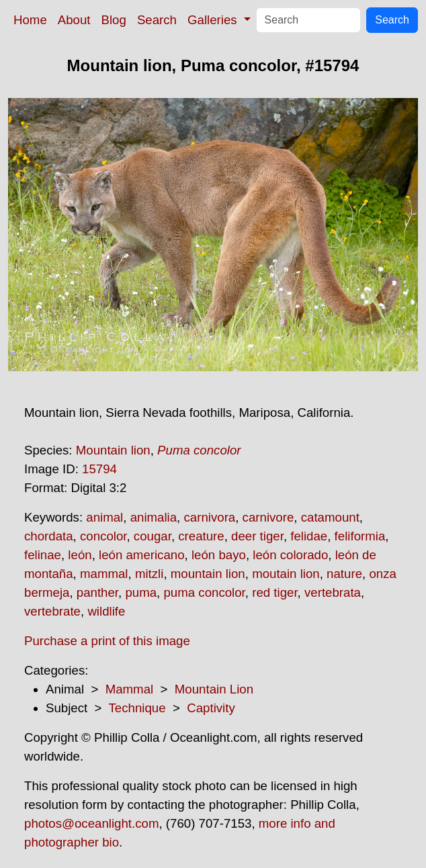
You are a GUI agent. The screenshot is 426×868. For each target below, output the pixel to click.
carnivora (209, 517)
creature (201, 536)
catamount (330, 517)
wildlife (106, 611)
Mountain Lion (214, 689)
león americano (142, 555)
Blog (114, 20)
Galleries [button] (214, 20)
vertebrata (333, 592)
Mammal (130, 689)
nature (344, 574)
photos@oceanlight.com (91, 823)
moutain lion (286, 574)
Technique (137, 708)
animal (104, 517)
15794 (99, 469)
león (80, 555)
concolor (103, 536)
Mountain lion (113, 450)
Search (157, 20)
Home (30, 20)
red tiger (274, 592)
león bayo (219, 555)
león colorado (290, 555)
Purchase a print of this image (107, 641)
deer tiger (257, 536)
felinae (43, 555)
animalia (154, 517)
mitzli (150, 574)
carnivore (268, 517)
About (74, 20)
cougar (153, 536)
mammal (104, 574)
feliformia (360, 536)
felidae (309, 536)
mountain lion (208, 574)
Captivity (211, 708)
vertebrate (52, 611)
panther (97, 592)
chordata (49, 536)
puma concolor (204, 592)
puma (141, 592)
